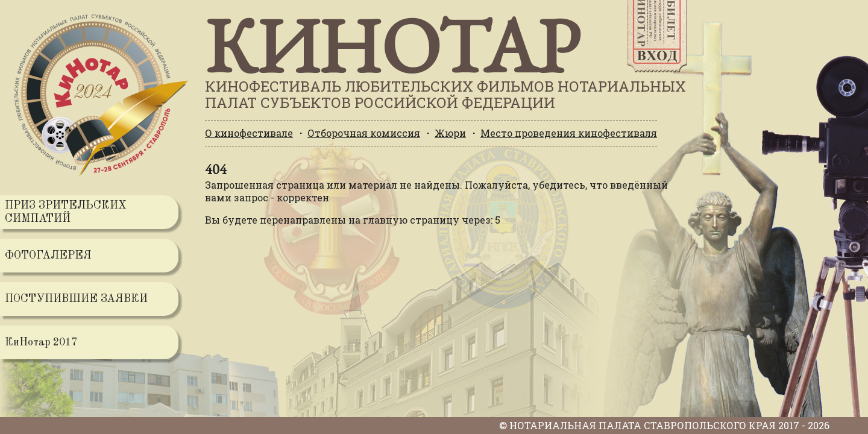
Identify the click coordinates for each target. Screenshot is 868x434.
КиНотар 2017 (41, 342)
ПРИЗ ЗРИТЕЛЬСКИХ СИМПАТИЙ (66, 212)
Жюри (450, 133)
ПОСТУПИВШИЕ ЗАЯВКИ (76, 299)
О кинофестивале (249, 133)
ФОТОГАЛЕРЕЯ (48, 256)
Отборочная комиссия (364, 133)
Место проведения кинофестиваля (569, 133)
